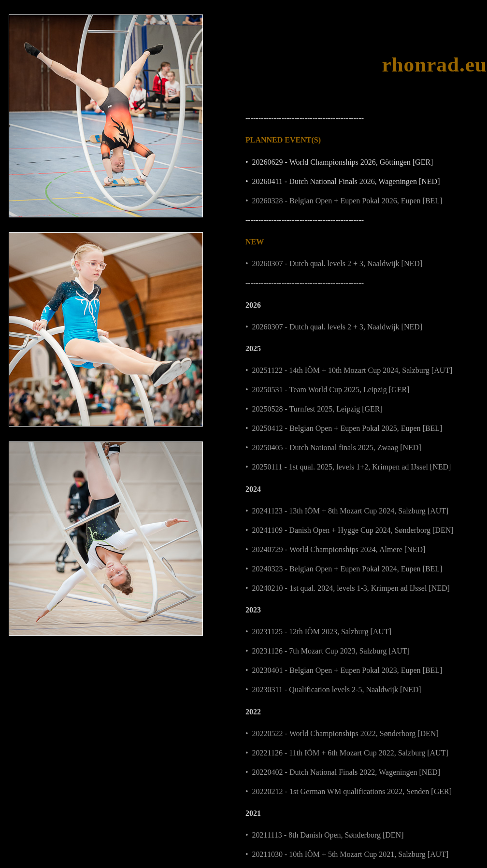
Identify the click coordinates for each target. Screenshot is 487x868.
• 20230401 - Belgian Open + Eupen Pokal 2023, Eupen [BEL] (344, 670)
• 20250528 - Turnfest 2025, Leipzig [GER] (314, 409)
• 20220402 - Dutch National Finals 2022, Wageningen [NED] (343, 772)
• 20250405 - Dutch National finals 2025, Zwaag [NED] (333, 448)
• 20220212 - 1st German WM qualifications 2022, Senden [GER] (349, 791)
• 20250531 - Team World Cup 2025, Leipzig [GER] (327, 390)
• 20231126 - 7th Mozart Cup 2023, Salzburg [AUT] (328, 651)
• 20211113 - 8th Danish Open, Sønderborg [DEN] (324, 835)
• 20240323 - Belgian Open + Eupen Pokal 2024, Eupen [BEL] (344, 569)
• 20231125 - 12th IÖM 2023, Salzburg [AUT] (318, 632)
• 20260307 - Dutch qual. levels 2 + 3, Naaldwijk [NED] (334, 263)
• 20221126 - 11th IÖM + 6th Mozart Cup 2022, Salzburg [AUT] (347, 753)
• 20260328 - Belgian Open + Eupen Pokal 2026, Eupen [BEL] (344, 201)
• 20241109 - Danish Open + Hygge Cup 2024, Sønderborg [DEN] (350, 530)
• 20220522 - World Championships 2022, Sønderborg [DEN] (342, 733)
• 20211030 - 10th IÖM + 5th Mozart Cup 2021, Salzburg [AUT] (347, 854)
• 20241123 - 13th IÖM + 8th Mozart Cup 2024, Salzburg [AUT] (347, 511)
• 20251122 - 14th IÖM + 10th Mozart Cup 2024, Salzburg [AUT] (349, 370)
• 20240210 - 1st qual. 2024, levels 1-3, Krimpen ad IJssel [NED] (348, 588)
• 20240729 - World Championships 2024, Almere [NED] (335, 549)
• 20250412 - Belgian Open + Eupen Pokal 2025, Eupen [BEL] (344, 428)
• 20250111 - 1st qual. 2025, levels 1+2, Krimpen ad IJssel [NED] (348, 467)
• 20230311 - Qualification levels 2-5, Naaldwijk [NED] (333, 690)
